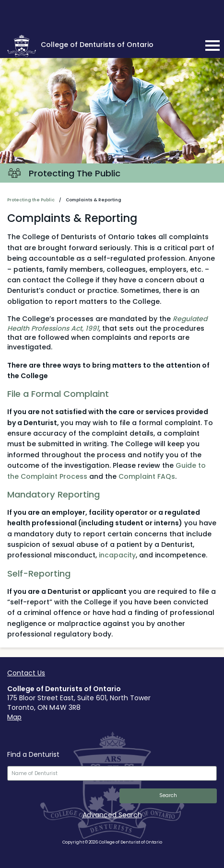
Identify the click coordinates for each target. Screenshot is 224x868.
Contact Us (26, 673)
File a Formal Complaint (58, 394)
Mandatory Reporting (53, 494)
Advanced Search (112, 815)
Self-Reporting (39, 573)
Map (14, 717)
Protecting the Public (31, 200)
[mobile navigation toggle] (212, 46)
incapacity (117, 555)
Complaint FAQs (147, 476)
